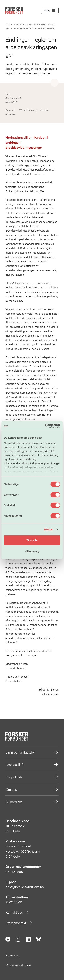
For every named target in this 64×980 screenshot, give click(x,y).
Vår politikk (32, 777)
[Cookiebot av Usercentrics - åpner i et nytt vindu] (46, 426)
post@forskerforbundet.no (25, 887)
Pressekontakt (19, 923)
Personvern (13, 955)
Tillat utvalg (32, 551)
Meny (50, 11)
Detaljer (49, 529)
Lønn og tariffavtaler (32, 752)
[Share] (54, 83)
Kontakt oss (17, 912)
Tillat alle (32, 540)
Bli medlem (32, 802)
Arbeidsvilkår (32, 765)
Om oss (32, 789)
